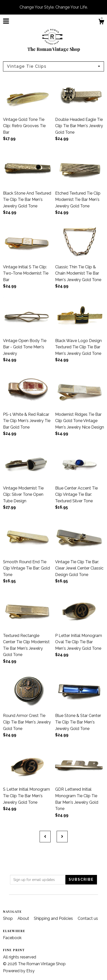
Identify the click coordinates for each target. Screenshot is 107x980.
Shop (8, 918)
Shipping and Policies (54, 918)
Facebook (12, 938)
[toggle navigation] (6, 21)
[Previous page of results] (45, 837)
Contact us (88, 918)
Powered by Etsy (19, 971)
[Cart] (101, 22)
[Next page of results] (62, 837)
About (24, 918)
